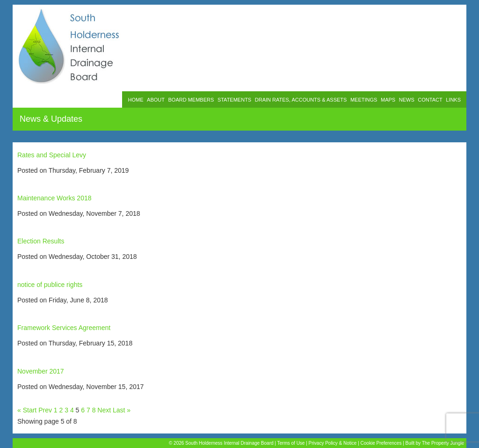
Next (104, 410)
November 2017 (41, 371)
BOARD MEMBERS (191, 100)
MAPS (388, 100)
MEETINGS (364, 100)
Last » (122, 410)
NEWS (407, 100)
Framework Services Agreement (64, 328)
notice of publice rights (50, 285)
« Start (27, 410)
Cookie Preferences (381, 443)
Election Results (41, 241)
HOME (135, 100)
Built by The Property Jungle (435, 443)
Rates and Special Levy (52, 155)
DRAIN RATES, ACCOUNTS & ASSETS (301, 100)
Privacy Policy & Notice (333, 443)
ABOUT (156, 100)
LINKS (453, 100)
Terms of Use (291, 443)
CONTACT (430, 100)
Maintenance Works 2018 (54, 198)
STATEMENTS (234, 100)
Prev (45, 410)
